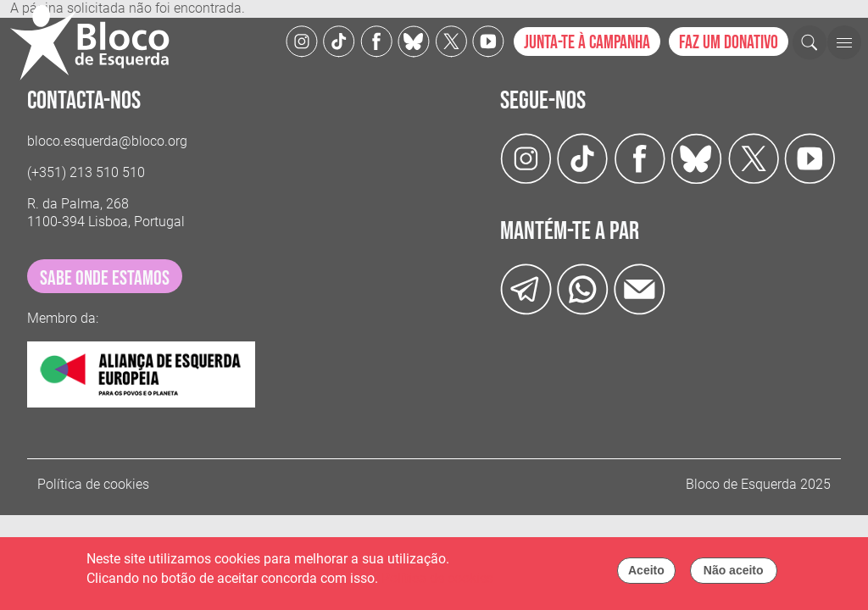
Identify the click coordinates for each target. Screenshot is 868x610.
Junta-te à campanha (587, 43)
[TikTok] (339, 40)
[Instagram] (302, 40)
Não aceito (734, 575)
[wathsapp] (583, 288)
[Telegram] (526, 288)
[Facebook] (376, 40)
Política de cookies (93, 484)
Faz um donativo (729, 43)
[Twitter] (414, 40)
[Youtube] (488, 40)
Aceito (646, 575)
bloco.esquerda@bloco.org (107, 141)
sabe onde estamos (105, 278)
